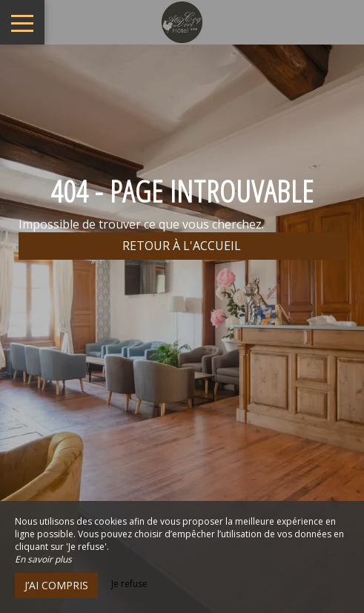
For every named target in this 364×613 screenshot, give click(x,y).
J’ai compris (56, 585)
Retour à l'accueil (182, 246)
